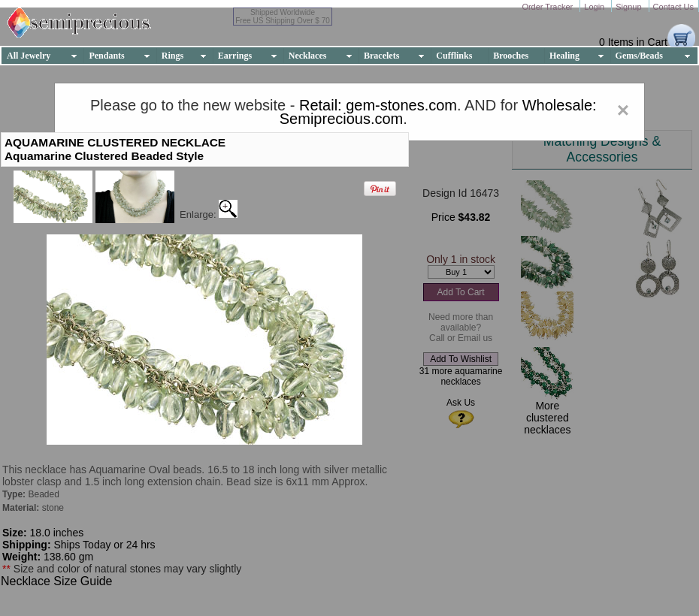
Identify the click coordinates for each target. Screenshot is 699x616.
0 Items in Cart (633, 42)
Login (595, 7)
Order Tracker (548, 7)
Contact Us (673, 7)
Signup (629, 7)
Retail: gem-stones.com (378, 105)
